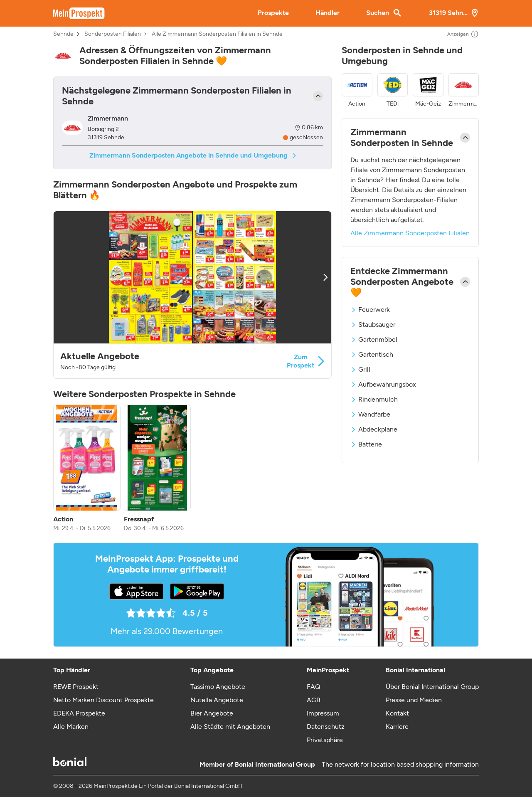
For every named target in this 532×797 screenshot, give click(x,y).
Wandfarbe (370, 414)
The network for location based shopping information (400, 764)
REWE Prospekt (76, 687)
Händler (328, 13)
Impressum (323, 713)
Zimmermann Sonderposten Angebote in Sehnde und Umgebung (193, 155)
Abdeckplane (374, 429)
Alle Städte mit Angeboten (230, 727)
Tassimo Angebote (218, 687)
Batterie (366, 444)
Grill (360, 369)
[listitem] (87, 469)
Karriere (397, 727)
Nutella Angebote (217, 700)
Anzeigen (463, 34)
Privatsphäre (325, 740)
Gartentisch (372, 354)
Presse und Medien (414, 700)
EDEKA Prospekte (79, 713)
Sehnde (63, 34)
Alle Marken (71, 727)
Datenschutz (326, 727)
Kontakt (397, 713)
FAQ (313, 687)
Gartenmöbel (374, 339)
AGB (314, 700)
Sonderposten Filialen (113, 34)
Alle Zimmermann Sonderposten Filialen (410, 233)
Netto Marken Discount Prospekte (103, 700)
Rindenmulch (374, 399)
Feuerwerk (370, 310)
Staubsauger (373, 324)
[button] (192, 295)
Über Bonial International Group (432, 687)
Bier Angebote (212, 713)
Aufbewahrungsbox (383, 384)
